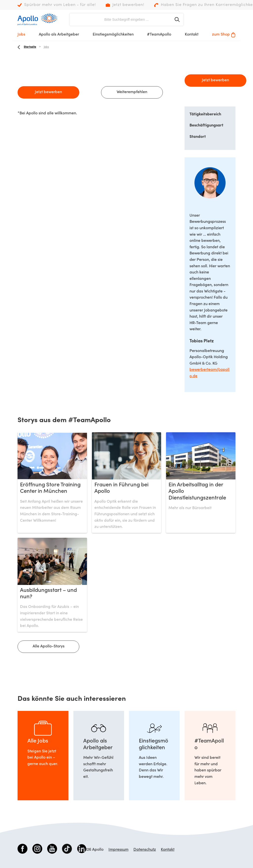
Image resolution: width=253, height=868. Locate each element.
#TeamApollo (159, 35)
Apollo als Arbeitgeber (59, 35)
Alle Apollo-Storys (49, 646)
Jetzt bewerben (48, 92)
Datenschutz (145, 850)
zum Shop (224, 35)
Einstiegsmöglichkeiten (113, 35)
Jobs (21, 35)
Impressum (118, 850)
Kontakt (192, 35)
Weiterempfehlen (132, 92)
